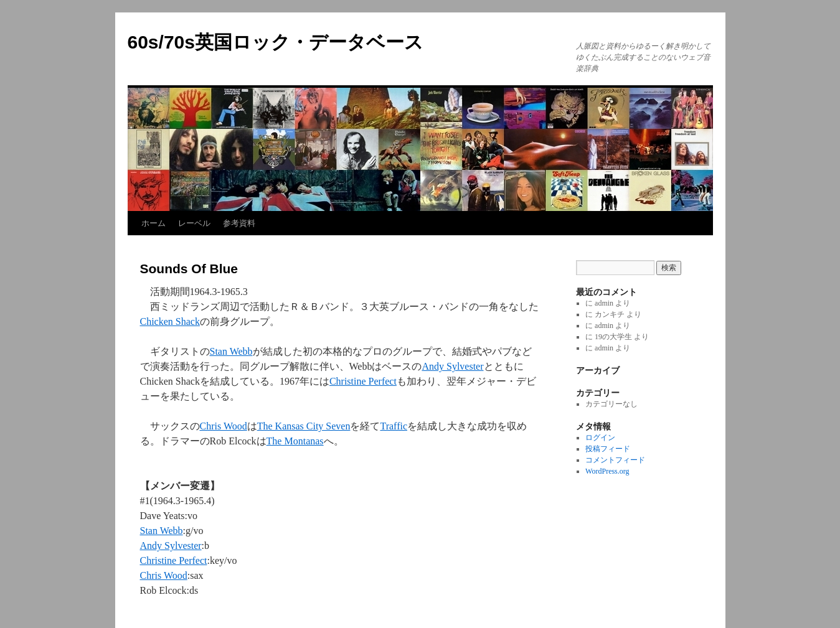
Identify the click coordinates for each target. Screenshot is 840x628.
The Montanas (295, 441)
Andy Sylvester (452, 366)
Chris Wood (224, 426)
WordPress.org (607, 471)
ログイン (600, 438)
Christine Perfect (363, 381)
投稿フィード (608, 449)
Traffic (394, 426)
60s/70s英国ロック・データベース (276, 42)
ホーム (153, 223)
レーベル (194, 223)
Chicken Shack (170, 321)
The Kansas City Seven (304, 426)
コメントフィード (615, 460)
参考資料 (239, 223)
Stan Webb (231, 351)
